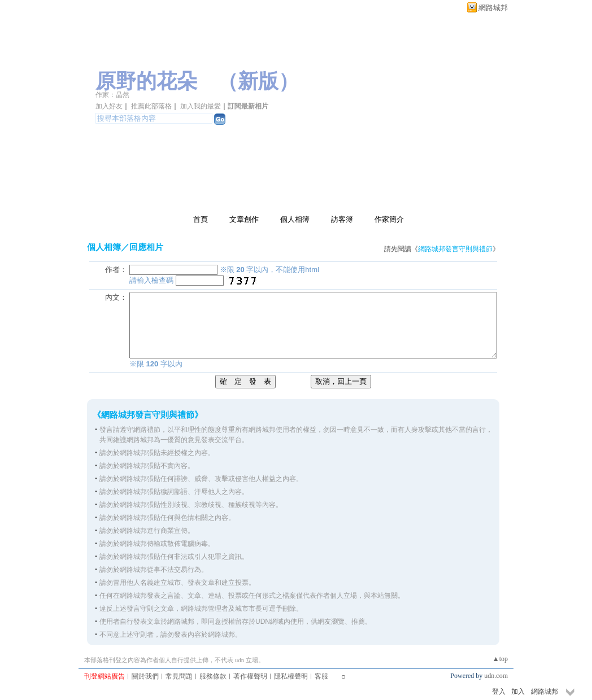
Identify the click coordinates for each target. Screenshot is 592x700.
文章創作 (244, 219)
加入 (518, 692)
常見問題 (179, 676)
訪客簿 (342, 219)
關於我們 (145, 676)
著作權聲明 (250, 676)
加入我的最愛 (201, 106)
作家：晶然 (112, 95)
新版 (258, 81)
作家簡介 (389, 219)
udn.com (496, 676)
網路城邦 (493, 8)
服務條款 (213, 676)
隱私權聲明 (291, 676)
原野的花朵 (146, 81)
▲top (500, 659)
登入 (499, 692)
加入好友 (109, 106)
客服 (321, 676)
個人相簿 (295, 219)
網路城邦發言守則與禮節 (455, 249)
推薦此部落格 (151, 106)
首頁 (201, 219)
